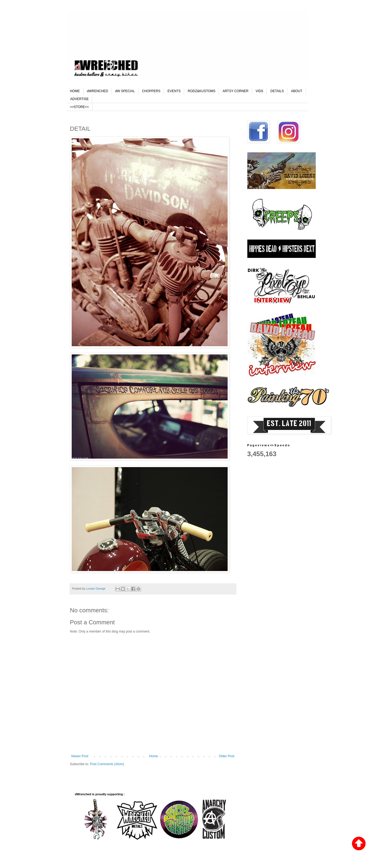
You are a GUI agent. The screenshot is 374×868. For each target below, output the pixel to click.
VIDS (259, 91)
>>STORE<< (79, 107)
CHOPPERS (151, 91)
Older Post (227, 756)
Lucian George (96, 589)
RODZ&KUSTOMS (202, 91)
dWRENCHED (98, 91)
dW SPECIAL (125, 91)
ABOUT (296, 91)
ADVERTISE (80, 99)
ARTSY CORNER (235, 91)
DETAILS (277, 91)
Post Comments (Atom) (107, 764)
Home (153, 756)
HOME (75, 91)
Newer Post (80, 756)
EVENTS (174, 91)
